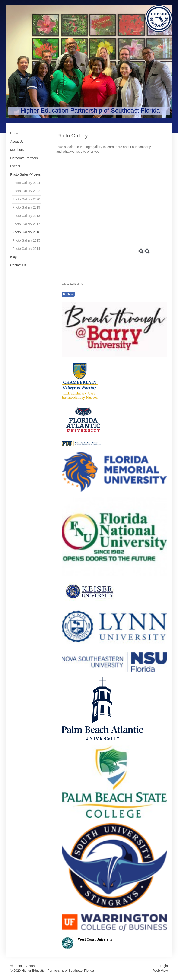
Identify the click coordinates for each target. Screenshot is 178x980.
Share (68, 294)
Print (17, 966)
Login (164, 966)
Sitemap (30, 966)
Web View (161, 971)
